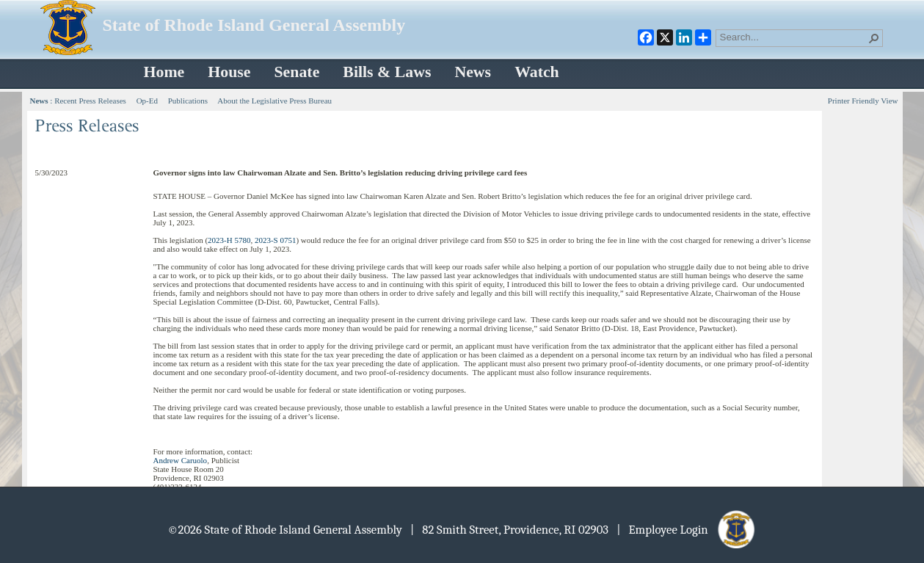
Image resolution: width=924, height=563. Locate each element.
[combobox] (793, 37)
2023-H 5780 (229, 240)
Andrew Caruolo (181, 460)
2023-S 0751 (276, 240)
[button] (874, 38)
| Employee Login (687, 530)
